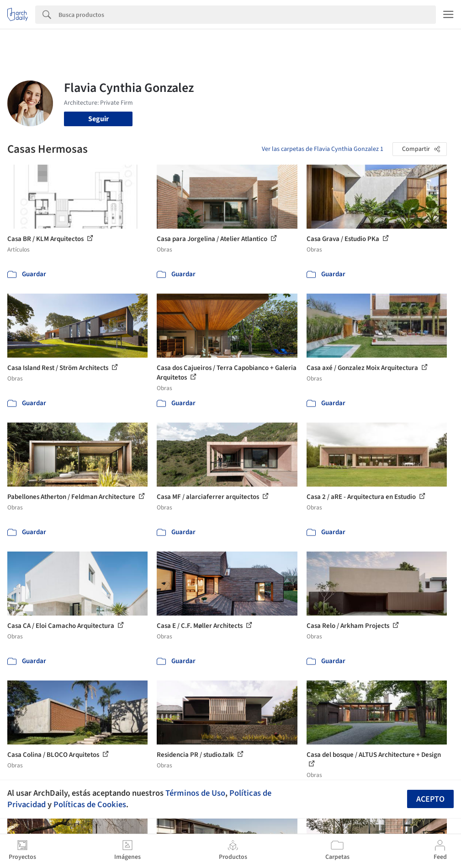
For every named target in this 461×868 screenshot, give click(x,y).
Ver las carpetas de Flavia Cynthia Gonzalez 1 (323, 149)
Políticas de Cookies (90, 804)
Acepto (430, 799)
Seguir (98, 119)
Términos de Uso (195, 793)
